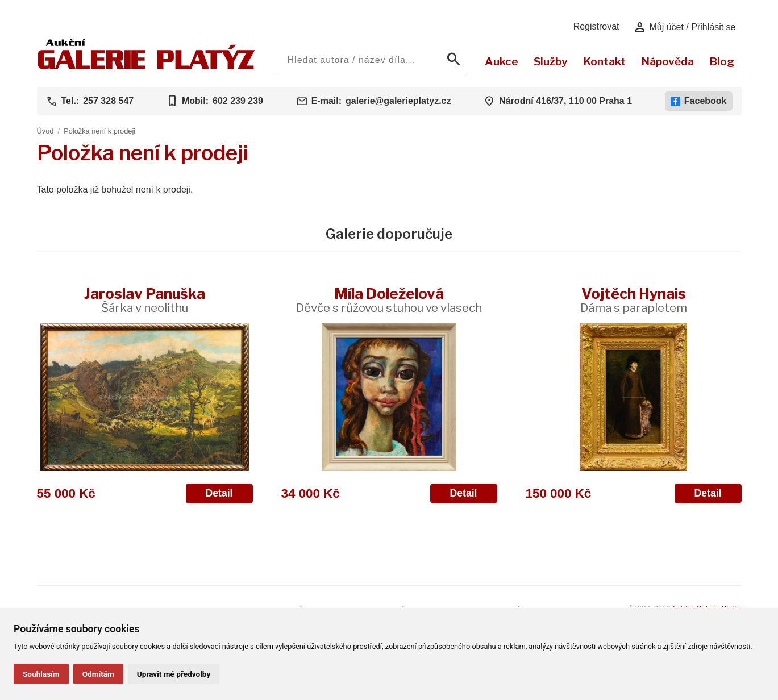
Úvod (45, 131)
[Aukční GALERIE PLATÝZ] (146, 66)
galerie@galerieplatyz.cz (398, 101)
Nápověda (667, 61)
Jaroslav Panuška (145, 300)
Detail (219, 493)
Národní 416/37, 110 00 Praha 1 (565, 101)
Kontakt (604, 61)
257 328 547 (108, 101)
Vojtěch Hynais (634, 300)
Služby (551, 61)
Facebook (699, 101)
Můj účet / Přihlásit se (685, 27)
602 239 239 (238, 101)
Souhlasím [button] (41, 674)
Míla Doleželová (389, 300)
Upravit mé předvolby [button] (174, 674)
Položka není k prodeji (99, 131)
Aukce (502, 61)
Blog (722, 61)
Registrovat (596, 26)
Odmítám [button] (98, 674)
